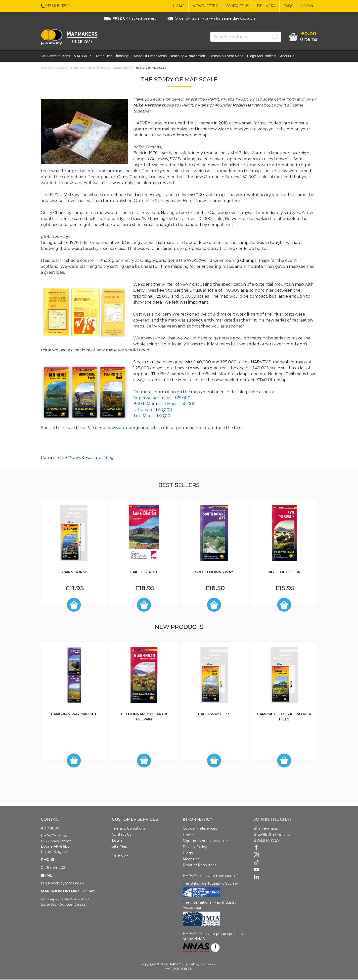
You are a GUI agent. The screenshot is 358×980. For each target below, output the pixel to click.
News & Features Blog (115, 68)
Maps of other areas (150, 56)
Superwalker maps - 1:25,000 (162, 398)
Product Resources (200, 866)
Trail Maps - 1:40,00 (152, 416)
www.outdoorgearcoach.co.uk (138, 428)
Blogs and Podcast (262, 56)
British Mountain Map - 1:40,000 (164, 404)
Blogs (188, 854)
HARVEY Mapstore (54, 68)
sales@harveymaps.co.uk (63, 884)
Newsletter (205, 6)
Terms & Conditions (129, 829)
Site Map (120, 847)
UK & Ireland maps (55, 56)
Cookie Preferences (200, 829)
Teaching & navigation (188, 56)
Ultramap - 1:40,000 (153, 410)
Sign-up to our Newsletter (205, 841)
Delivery (266, 6)
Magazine (191, 860)
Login (307, 6)
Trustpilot (120, 857)
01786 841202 (53, 868)
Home (179, 6)
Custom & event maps (226, 56)
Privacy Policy (195, 847)
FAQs (288, 6)
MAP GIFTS (83, 56)
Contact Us (237, 6)
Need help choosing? (113, 56)
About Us (287, 56)
